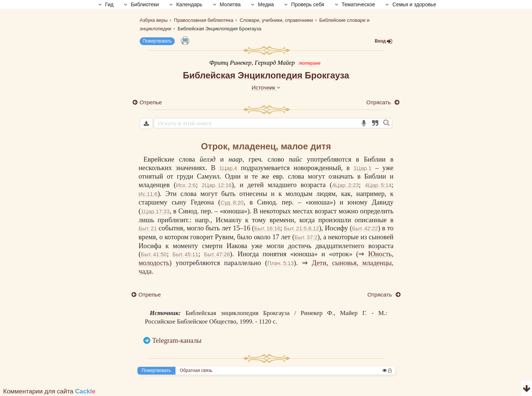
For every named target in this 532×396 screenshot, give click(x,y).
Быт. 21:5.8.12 (302, 228)
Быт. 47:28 (216, 254)
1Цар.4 (228, 168)
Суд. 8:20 (232, 202)
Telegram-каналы (177, 340)
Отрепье (151, 102)
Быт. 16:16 (267, 228)
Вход (383, 41)
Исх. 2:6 (186, 185)
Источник (266, 87)
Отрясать (379, 102)
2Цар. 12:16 (217, 185)
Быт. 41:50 (154, 254)
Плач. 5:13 (279, 263)
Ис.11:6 (148, 194)
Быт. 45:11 (185, 254)
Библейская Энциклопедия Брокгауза (266, 75)
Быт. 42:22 (365, 228)
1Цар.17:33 (155, 211)
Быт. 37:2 (306, 237)
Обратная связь (196, 370)
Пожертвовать (157, 41)
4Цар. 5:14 (378, 185)
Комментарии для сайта (50, 391)
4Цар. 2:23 (345, 185)
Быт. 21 (148, 228)
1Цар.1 (363, 168)
